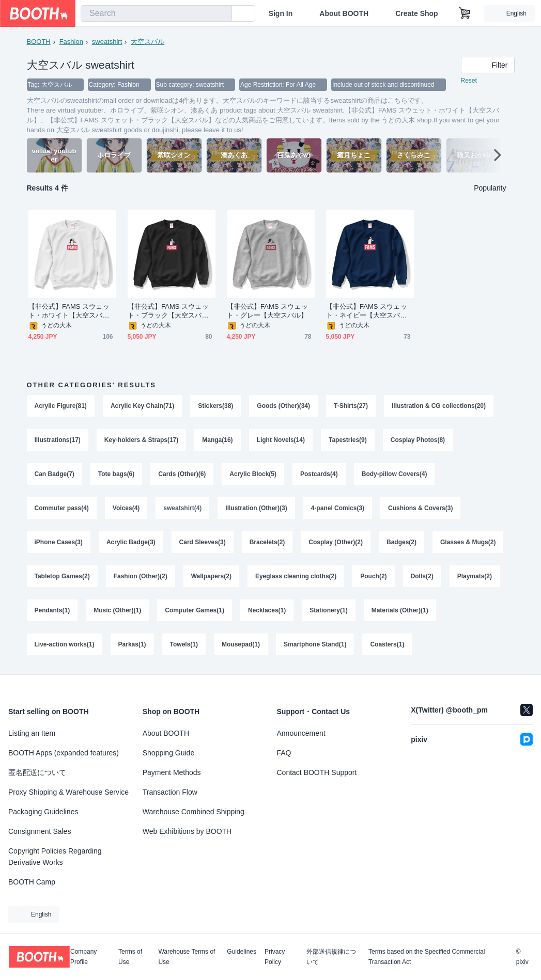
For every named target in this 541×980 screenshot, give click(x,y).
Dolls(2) (422, 576)
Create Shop (416, 13)
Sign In (281, 13)
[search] (222, 14)
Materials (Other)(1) (400, 610)
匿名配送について (37, 772)
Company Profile (83, 957)
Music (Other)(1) (117, 610)
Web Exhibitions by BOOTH (187, 831)
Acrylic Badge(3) (131, 542)
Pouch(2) (373, 576)
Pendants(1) (52, 610)
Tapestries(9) (348, 440)
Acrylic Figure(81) (61, 406)
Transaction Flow (170, 792)
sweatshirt (107, 42)
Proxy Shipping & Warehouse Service (68, 792)
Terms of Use (130, 957)
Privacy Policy (275, 957)
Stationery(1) (328, 610)
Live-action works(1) (65, 644)
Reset (469, 81)
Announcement (301, 733)
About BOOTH (344, 13)
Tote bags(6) (116, 474)
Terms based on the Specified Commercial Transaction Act (427, 957)
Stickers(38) (215, 406)
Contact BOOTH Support (317, 772)
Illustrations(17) (58, 440)
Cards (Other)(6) (182, 474)
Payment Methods (172, 772)
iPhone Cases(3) (59, 542)
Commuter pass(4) (62, 508)
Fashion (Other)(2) (141, 576)
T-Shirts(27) (351, 406)
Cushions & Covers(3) (420, 508)
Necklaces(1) (267, 610)
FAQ (284, 753)
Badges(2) (401, 542)
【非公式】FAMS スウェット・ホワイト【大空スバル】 (69, 311)
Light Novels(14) (281, 440)
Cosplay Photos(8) (418, 440)
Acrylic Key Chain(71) (142, 406)
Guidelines (242, 952)
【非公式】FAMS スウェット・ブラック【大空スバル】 (168, 311)
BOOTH (39, 42)
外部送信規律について (331, 957)
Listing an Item (32, 733)
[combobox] (156, 13)
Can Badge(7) (55, 474)
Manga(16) (217, 440)
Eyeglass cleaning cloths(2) (296, 576)
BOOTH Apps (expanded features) (64, 753)
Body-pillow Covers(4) (395, 474)
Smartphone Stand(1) (315, 644)
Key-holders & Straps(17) (141, 440)
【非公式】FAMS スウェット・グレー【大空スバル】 (267, 311)
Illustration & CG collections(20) (439, 406)
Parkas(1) (132, 644)
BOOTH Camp (32, 882)
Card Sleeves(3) (203, 542)
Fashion (71, 42)
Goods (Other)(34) (283, 406)
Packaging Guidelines (43, 812)
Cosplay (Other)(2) (336, 542)
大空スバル (148, 42)
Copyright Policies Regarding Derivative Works (55, 857)
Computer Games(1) (195, 610)
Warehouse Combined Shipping (194, 812)
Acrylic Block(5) (253, 474)
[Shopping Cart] (465, 13)
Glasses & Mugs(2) (468, 542)
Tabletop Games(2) (62, 576)
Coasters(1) (387, 644)
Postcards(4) (319, 474)
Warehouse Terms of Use (187, 957)
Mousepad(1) (241, 644)
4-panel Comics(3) (338, 508)
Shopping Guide (168, 753)
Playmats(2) (475, 576)
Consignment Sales (40, 831)
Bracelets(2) (267, 542)
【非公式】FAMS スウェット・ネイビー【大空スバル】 (367, 311)
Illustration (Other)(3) (256, 508)
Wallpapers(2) (211, 576)
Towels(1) (184, 644)
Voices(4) (126, 508)
